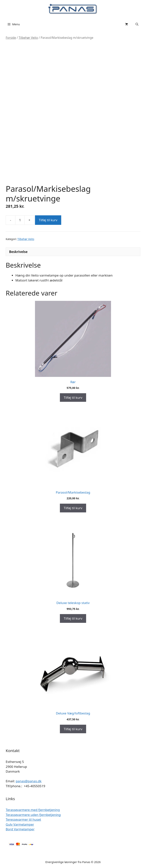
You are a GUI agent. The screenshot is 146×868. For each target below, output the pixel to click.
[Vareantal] (20, 220)
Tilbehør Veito (28, 38)
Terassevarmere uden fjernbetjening (33, 815)
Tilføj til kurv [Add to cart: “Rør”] (73, 398)
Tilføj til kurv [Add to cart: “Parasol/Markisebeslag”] (73, 508)
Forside (11, 38)
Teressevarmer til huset (23, 819)
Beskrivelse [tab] (18, 252)
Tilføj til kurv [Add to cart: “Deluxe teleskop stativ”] (73, 618)
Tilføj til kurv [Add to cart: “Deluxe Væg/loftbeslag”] (73, 729)
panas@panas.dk (29, 781)
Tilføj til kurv (48, 220)
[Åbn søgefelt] (137, 24)
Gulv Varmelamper (20, 824)
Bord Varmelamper (20, 829)
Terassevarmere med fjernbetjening (33, 810)
